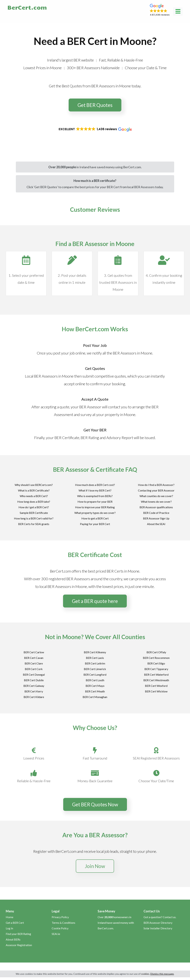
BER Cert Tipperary (156, 669)
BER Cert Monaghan (95, 697)
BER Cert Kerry (34, 691)
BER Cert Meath (95, 691)
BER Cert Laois (95, 658)
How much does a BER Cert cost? (95, 485)
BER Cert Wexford (156, 686)
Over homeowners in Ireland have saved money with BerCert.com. (116, 923)
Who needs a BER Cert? (34, 496)
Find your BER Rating (18, 934)
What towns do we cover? (156, 502)
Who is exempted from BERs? (95, 496)
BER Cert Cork (34, 669)
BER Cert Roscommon (156, 658)
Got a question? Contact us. (160, 917)
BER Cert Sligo (156, 663)
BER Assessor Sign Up (156, 518)
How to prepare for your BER (95, 502)
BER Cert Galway (34, 686)
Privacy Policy (60, 917)
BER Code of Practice (156, 513)
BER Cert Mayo (95, 686)
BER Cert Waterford (156, 675)
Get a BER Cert (15, 923)
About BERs (13, 939)
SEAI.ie (56, 934)
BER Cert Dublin (34, 680)
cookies (145, 974)
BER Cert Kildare (34, 697)
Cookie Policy (60, 928)
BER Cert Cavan (34, 658)
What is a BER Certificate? (34, 490)
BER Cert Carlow (34, 652)
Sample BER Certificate (34, 513)
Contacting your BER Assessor (156, 490)
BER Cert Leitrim (95, 663)
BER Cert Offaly (156, 652)
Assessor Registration (19, 945)
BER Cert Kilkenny (95, 652)
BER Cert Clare (34, 663)
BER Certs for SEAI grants (34, 524)
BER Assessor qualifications (156, 507)
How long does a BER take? (34, 502)
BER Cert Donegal (34, 675)
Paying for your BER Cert (95, 524)
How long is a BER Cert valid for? (34, 518)
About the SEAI (156, 524)
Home (10, 917)
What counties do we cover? (156, 496)
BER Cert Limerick (95, 669)
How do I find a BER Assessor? (156, 485)
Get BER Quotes (95, 105)
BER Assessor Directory (158, 923)
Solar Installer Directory (158, 928)
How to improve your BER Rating (95, 507)
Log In (9, 928)
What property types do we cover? (95, 513)
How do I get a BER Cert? (34, 507)
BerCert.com (27, 7)
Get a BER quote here (95, 601)
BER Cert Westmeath (156, 680)
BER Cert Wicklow (156, 691)
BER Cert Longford (95, 675)
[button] (160, 10)
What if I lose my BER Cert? (95, 490)
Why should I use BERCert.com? (34, 485)
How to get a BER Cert (95, 518)
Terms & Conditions (63, 923)
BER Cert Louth (95, 680)
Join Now (95, 866)
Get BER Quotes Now (95, 804)
